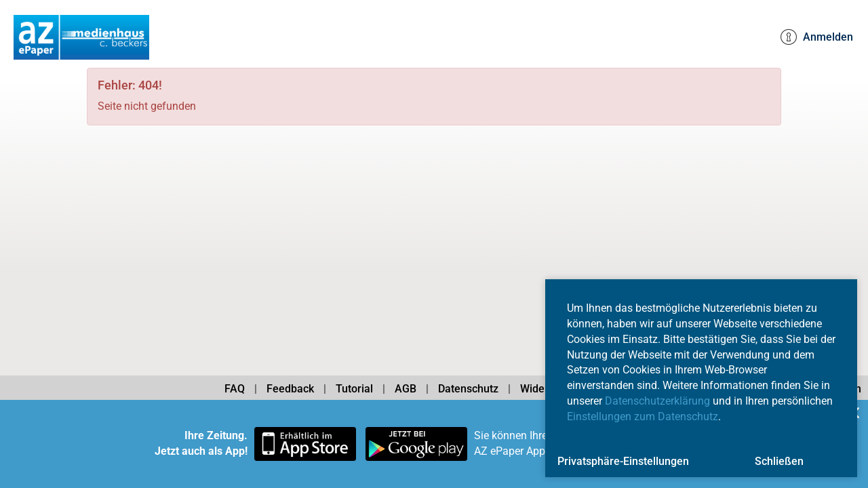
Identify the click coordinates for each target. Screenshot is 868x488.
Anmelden (817, 37)
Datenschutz (468, 389)
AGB (406, 389)
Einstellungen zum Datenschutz (643, 416)
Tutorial (354, 389)
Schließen (779, 461)
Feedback (290, 389)
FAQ (235, 389)
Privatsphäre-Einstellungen (623, 461)
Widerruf (541, 389)
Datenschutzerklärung (657, 401)
